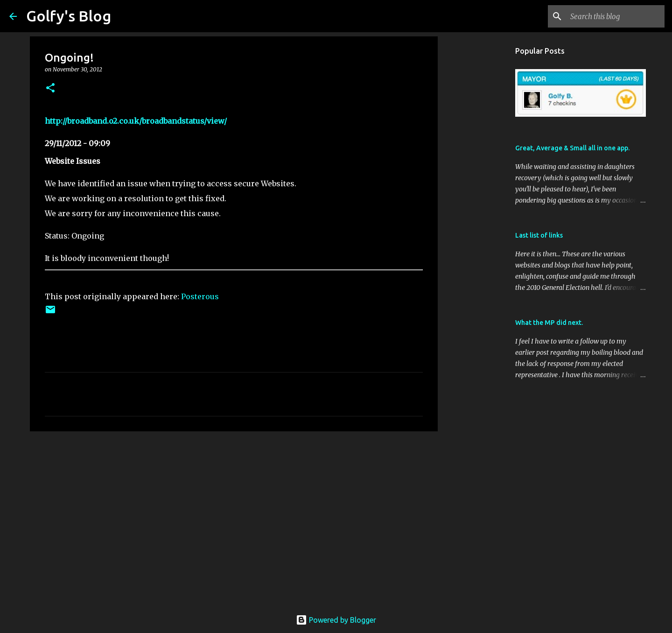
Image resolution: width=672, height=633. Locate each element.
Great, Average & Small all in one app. (572, 148)
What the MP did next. (549, 323)
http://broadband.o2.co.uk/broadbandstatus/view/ (136, 121)
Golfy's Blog (69, 16)
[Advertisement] (234, 511)
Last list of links (539, 235)
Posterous (200, 296)
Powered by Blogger (336, 620)
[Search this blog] (616, 16)
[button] (50, 88)
